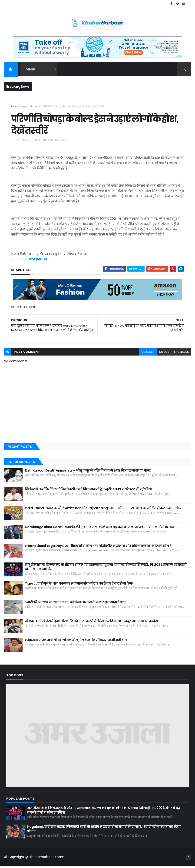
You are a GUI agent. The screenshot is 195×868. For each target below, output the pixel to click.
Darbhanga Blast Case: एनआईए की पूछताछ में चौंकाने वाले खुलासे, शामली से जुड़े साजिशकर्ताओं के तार (99, 529)
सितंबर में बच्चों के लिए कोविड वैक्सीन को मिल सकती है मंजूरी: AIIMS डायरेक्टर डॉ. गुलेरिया (88, 491)
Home (15, 107)
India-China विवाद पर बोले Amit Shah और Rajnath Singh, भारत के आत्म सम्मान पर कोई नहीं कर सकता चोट (103, 510)
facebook (181, 354)
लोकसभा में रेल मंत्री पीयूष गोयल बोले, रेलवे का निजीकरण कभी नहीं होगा (77, 642)
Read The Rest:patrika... (30, 261)
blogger (148, 354)
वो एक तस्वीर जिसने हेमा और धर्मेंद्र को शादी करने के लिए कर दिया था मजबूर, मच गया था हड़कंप (92, 623)
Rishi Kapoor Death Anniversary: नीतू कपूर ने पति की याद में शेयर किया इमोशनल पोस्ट (88, 472)
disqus (164, 354)
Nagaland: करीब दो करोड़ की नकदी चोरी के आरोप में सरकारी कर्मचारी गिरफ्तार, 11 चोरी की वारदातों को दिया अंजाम (104, 831)
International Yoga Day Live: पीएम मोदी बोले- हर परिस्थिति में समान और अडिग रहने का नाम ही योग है (98, 548)
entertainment (31, 107)
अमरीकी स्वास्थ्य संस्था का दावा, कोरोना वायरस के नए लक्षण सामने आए (75, 604)
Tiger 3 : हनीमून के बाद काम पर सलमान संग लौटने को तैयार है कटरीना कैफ (79, 585)
